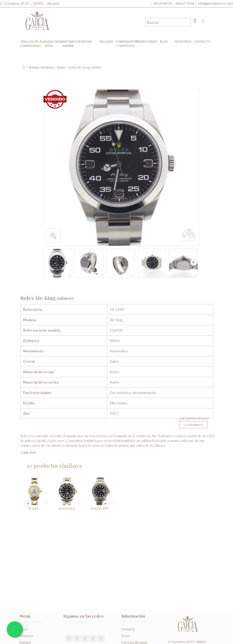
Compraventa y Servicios (126, 44)
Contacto (202, 42)
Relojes (106, 42)
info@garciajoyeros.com (216, 3)
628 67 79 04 (185, 3)
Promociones (145, 42)
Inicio (23, 629)
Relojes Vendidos (42, 67)
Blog (164, 42)
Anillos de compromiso (30, 44)
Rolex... (35, 508)
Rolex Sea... (68, 508)
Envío (126, 636)
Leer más (28, 452)
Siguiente (194, 262)
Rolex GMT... (101, 508)
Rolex (62, 67)
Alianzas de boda (49, 44)
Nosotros (183, 42)
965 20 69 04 (163, 3)
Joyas (87, 42)
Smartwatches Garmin (68, 44)
